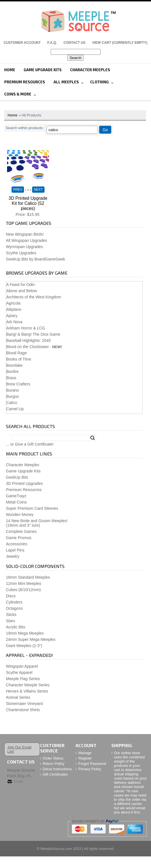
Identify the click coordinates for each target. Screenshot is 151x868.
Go (105, 130)
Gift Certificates (55, 774)
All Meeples (66, 82)
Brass (11, 378)
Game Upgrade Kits (43, 70)
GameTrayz (16, 496)
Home (10, 70)
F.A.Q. (52, 43)
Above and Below (22, 291)
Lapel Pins (15, 550)
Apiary (12, 316)
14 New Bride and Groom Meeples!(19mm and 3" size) (37, 523)
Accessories (16, 544)
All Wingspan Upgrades (26, 240)
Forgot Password (92, 764)
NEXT (38, 190)
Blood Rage (16, 353)
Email (18, 782)
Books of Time (19, 359)
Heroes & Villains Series (27, 691)
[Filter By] (72, 130)
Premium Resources (25, 82)
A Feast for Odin (20, 285)
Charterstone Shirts (23, 710)
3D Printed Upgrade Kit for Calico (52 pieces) (28, 203)
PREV (18, 190)
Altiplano (14, 309)
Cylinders (14, 602)
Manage (85, 753)
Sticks (11, 615)
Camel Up (15, 409)
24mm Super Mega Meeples (31, 639)
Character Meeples (90, 70)
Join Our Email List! (19, 749)
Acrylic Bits (15, 627)
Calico (12, 403)
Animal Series (18, 697)
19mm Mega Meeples (25, 633)
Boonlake (14, 365)
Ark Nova (14, 322)
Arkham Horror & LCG (26, 328)
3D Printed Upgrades (24, 483)
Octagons (14, 608)
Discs (11, 596)
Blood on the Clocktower (28, 347)
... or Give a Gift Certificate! (30, 444)
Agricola (13, 303)
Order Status (53, 758)
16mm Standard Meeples (28, 577)
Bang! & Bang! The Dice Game (33, 334)
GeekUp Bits (17, 477)
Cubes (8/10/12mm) (23, 590)
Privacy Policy (90, 769)
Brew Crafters (18, 384)
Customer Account (22, 43)
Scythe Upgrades (21, 253)
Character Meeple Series (28, 685)
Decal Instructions (57, 769)
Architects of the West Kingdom (34, 297)
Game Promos (19, 538)
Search (93, 438)
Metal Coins (16, 502)
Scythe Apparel (19, 672)
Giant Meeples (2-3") (24, 646)
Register (85, 758)
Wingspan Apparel (22, 666)
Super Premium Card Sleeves (32, 508)
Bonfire (12, 372)
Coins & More (18, 94)
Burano (13, 390)
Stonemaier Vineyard (24, 704)
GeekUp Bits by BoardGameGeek (35, 259)
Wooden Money (20, 515)
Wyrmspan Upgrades (24, 247)
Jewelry (13, 556)
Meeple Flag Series (23, 679)
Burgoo (13, 396)
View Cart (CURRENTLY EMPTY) (120, 43)
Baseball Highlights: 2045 (28, 340)
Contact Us (75, 43)
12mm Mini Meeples (24, 583)
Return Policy (54, 764)
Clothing (99, 82)
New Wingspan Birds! (25, 234)
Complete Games (21, 531)
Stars (11, 621)
